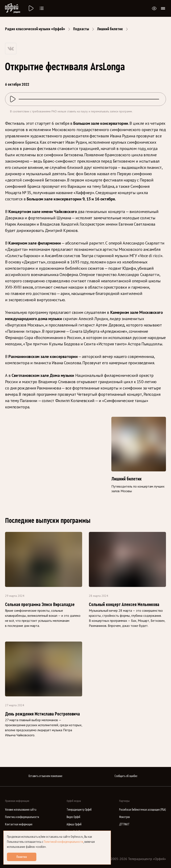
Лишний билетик (110, 29)
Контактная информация (19, 824)
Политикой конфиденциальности (63, 842)
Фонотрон (124, 817)
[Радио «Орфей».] (31, 8)
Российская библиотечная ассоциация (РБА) (143, 810)
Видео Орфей (73, 817)
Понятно (22, 857)
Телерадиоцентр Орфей (79, 810)
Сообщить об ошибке (126, 776)
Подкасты (81, 29)
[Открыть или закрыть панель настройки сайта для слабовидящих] (154, 8)
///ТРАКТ (124, 824)
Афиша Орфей (74, 824)
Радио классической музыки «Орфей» (35, 29)
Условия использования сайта (21, 810)
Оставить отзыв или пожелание (45, 776)
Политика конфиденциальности (22, 817)
